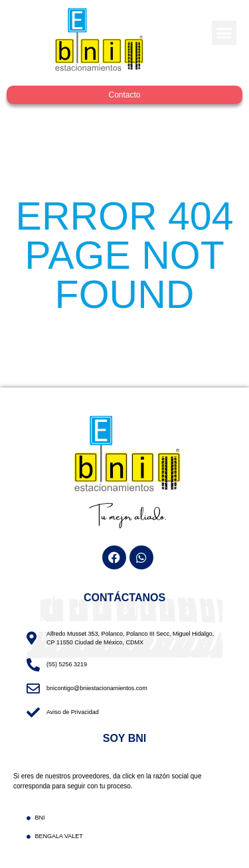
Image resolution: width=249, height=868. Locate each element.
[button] (224, 33)
